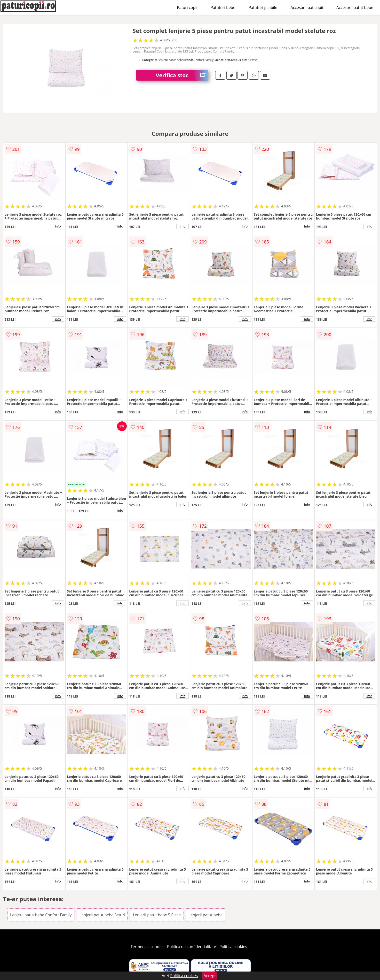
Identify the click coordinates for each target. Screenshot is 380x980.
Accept (210, 976)
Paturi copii (187, 8)
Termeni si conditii (147, 947)
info (58, 226)
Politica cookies (233, 947)
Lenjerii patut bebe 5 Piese (157, 915)
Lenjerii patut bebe (206, 915)
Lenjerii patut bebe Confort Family (41, 915)
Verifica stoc (182, 75)
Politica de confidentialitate (192, 947)
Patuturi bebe (223, 8)
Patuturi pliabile (263, 8)
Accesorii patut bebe (355, 8)
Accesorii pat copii (307, 8)
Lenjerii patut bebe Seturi (102, 915)
